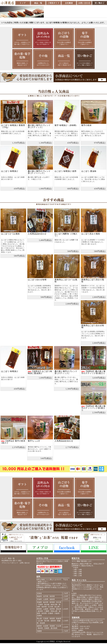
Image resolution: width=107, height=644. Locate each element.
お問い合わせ (25, 563)
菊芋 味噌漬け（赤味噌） (66, 125)
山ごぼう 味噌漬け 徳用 (65, 171)
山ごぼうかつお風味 (10, 234)
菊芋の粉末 (86, 125)
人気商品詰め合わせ (37, 234)
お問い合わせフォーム (90, 632)
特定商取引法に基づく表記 (12, 561)
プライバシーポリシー (10, 563)
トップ (4, 558)
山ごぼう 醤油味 (89, 171)
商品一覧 (11, 558)
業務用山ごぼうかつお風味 (66, 281)
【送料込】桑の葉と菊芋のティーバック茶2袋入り (93, 408)
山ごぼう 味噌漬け (10, 171)
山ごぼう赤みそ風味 (91, 234)
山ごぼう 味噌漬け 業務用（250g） (13, 126)
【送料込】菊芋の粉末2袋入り (13, 442)
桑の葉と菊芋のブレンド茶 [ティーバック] (39, 172)
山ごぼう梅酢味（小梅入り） (66, 235)
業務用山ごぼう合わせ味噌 (93, 326)
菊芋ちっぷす (34, 441)
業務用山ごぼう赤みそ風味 (93, 281)
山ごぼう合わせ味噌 (37, 280)
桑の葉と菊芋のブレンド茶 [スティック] (39, 126)
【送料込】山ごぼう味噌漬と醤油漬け (40, 372)
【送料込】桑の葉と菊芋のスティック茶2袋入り (93, 372)
